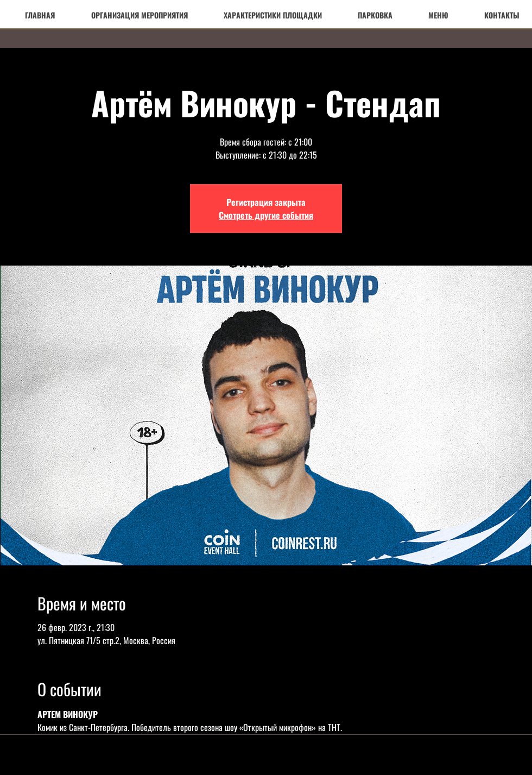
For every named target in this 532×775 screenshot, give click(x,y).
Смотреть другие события (266, 215)
